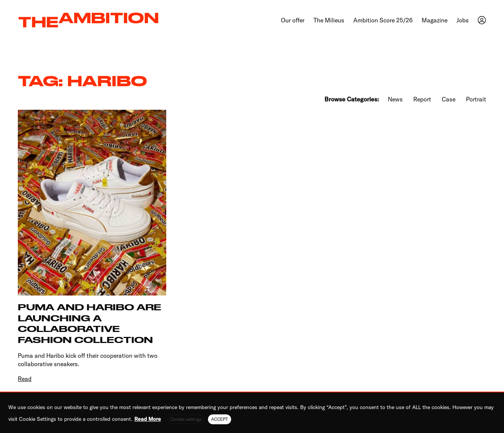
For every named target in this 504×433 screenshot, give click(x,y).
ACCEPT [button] (220, 419)
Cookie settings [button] (186, 419)
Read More (148, 419)
